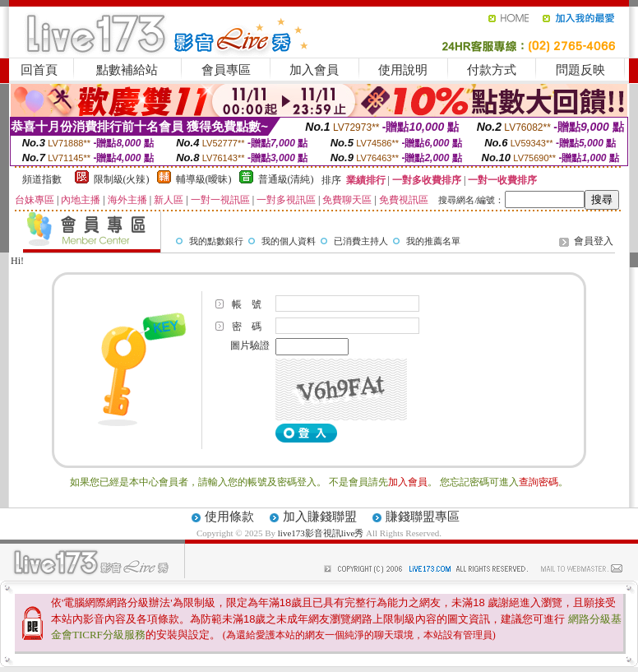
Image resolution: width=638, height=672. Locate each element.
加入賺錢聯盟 (320, 517)
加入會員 (314, 70)
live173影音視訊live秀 (321, 533)
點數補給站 (127, 70)
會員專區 (226, 70)
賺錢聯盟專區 (423, 517)
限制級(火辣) (122, 179)
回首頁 (39, 70)
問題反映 (580, 70)
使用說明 (403, 70)
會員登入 (594, 241)
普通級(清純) (286, 179)
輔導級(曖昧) (204, 179)
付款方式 (492, 70)
